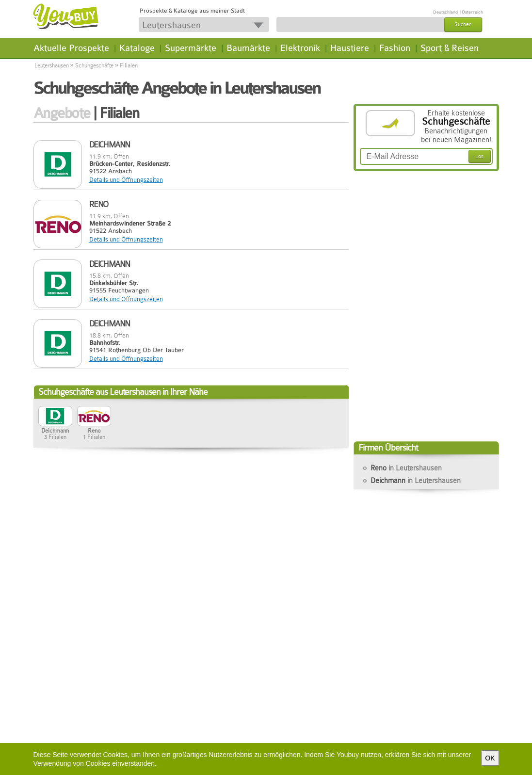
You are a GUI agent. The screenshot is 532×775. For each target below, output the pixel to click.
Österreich (472, 12)
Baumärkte (248, 48)
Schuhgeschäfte (94, 65)
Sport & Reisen (450, 48)
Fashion (395, 48)
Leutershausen (52, 65)
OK (490, 758)
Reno (406, 468)
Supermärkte (191, 48)
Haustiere (350, 48)
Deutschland (445, 12)
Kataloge (137, 48)
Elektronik (300, 48)
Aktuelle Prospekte (71, 48)
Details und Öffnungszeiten (126, 180)
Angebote (62, 113)
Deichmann (416, 481)
